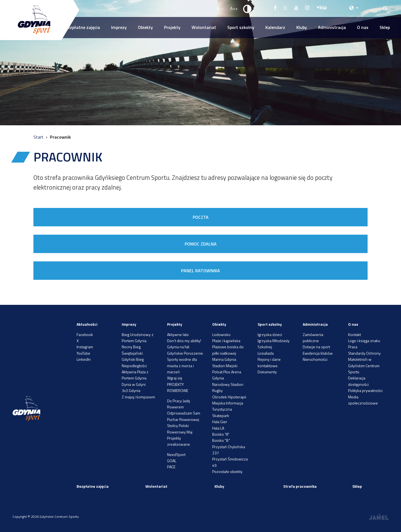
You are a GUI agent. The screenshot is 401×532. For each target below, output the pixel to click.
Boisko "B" (221, 440)
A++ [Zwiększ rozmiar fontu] (234, 8)
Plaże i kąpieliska (226, 341)
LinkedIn (84, 359)
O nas (363, 27)
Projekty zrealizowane (179, 441)
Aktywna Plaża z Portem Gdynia (135, 375)
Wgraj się (175, 378)
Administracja (332, 27)
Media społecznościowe (363, 400)
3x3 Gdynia (131, 390)
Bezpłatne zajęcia (82, 27)
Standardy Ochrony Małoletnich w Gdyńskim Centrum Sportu (364, 362)
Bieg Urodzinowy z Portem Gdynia (138, 338)
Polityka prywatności (365, 390)
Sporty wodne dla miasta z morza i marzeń (182, 366)
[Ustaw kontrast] (248, 9)
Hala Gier (220, 422)
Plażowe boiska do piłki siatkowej (228, 350)
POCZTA (201, 217)
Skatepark (221, 415)
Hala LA (218, 428)
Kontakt (354, 334)
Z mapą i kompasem (138, 397)
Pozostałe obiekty (227, 471)
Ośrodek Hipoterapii (229, 397)
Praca (353, 347)
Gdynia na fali (178, 347)
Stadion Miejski (225, 366)
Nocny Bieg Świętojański (132, 350)
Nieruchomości (315, 359)
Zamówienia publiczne (313, 338)
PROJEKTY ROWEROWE (178, 387)
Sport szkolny (241, 27)
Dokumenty (267, 372)
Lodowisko (221, 334)
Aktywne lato (178, 334)
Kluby (302, 27)
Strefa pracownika (300, 486)
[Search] (385, 8)
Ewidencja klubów (318, 353)
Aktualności (87, 324)
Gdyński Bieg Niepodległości (134, 362)
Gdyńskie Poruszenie (185, 353)
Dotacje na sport (316, 347)
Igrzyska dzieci (270, 334)
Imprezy (119, 27)
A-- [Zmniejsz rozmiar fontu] (220, 8)
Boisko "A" (221, 434)
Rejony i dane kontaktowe (269, 362)
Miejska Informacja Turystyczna (228, 406)
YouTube (83, 353)
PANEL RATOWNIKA (200, 271)
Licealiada (266, 353)
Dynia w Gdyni (134, 384)
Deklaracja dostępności (358, 381)
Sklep (385, 27)
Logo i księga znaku (364, 341)
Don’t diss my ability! (184, 341)
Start (39, 137)
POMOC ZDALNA (201, 244)
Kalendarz (275, 27)
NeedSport (176, 454)
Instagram (85, 347)
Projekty (172, 27)
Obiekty (145, 27)
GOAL (172, 461)
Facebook (85, 334)
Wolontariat (204, 27)
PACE (171, 467)
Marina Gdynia (224, 359)
